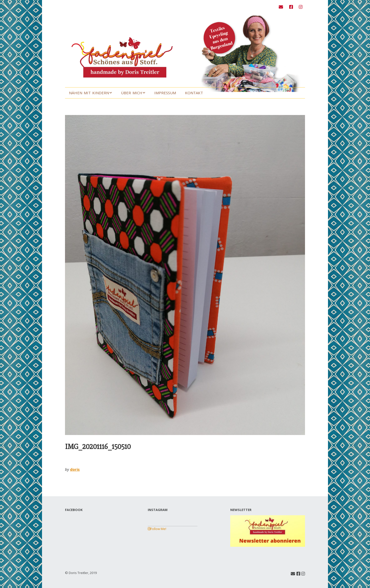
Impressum (165, 93)
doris (75, 469)
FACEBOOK (74, 510)
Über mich (132, 93)
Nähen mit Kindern (89, 93)
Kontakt (194, 93)
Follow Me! (157, 529)
